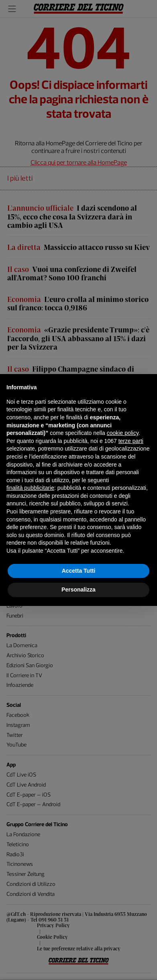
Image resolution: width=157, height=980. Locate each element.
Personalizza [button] (78, 590)
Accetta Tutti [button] (79, 571)
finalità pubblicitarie (30, 488)
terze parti (131, 441)
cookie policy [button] (123, 433)
